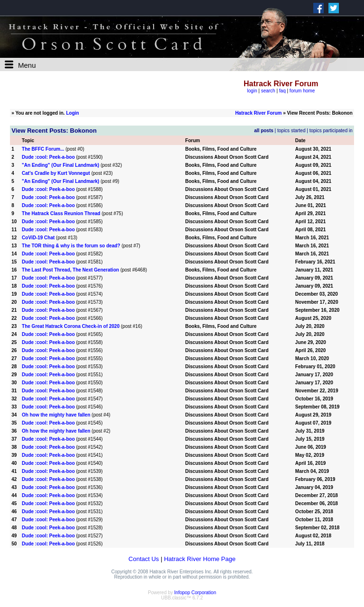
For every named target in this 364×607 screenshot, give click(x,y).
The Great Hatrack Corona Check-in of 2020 (71, 326)
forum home (302, 91)
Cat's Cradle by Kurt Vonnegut (56, 173)
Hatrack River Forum (258, 113)
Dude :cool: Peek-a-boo (48, 157)
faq (282, 91)
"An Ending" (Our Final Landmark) (60, 165)
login (252, 91)
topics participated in (331, 131)
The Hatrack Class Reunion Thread (61, 213)
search (268, 91)
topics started (291, 131)
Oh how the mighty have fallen (56, 415)
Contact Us (144, 559)
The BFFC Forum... (43, 149)
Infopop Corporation (195, 593)
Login (72, 113)
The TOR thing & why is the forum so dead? (71, 246)
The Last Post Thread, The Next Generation (70, 270)
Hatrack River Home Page (200, 559)
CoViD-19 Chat (38, 238)
